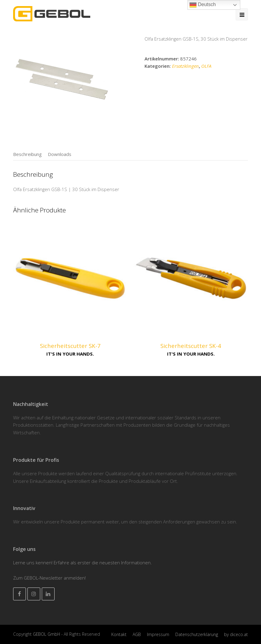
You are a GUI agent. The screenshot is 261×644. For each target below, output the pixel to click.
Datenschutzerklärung (197, 634)
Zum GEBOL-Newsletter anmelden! (49, 578)
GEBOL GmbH (47, 634)
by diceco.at (236, 634)
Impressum (158, 634)
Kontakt (119, 634)
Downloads (60, 154)
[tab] (27, 154)
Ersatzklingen (185, 66)
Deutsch (203, 5)
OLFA (206, 66)
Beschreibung (27, 154)
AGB (137, 634)
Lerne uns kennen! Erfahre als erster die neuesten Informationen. (82, 563)
